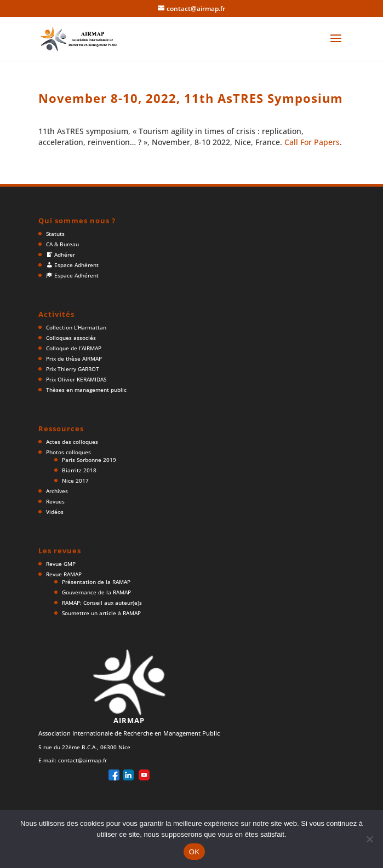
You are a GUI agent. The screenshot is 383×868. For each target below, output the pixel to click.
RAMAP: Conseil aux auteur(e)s (102, 603)
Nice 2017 (75, 481)
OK (194, 852)
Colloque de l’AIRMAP (74, 348)
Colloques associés (71, 338)
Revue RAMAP (64, 574)
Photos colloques (68, 452)
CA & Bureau (62, 244)
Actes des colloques (72, 442)
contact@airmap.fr (82, 760)
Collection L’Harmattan (76, 327)
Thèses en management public (86, 390)
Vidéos (55, 512)
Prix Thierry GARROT (73, 369)
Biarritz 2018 (79, 470)
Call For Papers (312, 142)
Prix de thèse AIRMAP (74, 358)
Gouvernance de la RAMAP (96, 592)
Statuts (55, 234)
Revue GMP (61, 564)
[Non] (369, 839)
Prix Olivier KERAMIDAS (76, 379)
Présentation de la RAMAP (96, 582)
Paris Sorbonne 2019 (89, 460)
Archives (57, 491)
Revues (55, 501)
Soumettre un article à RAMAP (101, 613)
